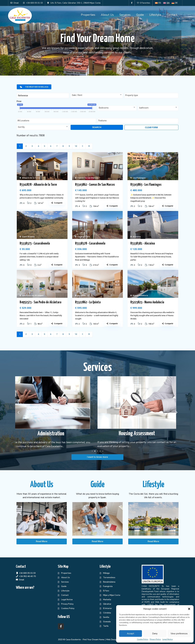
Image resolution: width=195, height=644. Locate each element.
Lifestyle (155, 15)
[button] (189, 609)
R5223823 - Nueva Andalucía (147, 302)
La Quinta (81, 295)
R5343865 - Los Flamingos (146, 185)
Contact (172, 15)
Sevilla (106, 617)
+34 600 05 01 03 (27, 573)
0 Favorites (144, 3)
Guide (140, 15)
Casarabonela (28, 237)
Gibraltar (107, 604)
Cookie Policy (143, 639)
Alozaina (137, 237)
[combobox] (97, 95)
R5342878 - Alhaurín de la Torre (38, 185)
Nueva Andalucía (140, 295)
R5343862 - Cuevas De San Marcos (95, 185)
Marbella (107, 600)
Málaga (106, 573)
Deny (155, 634)
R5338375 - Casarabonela (35, 243)
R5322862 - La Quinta (88, 302)
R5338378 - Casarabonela (90, 243)
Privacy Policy (155, 639)
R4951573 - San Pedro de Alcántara (41, 302)
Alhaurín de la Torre (31, 178)
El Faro (106, 591)
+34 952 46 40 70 (27, 576)
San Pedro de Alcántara (33, 295)
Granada (107, 622)
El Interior (107, 608)
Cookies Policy (68, 608)
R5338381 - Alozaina (143, 243)
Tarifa (106, 626)
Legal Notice (167, 639)
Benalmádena (109, 582)
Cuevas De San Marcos (88, 178)
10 (76, 146)
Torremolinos (109, 578)
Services (125, 15)
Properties (88, 15)
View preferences (179, 634)
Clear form (151, 127)
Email (22, 580)
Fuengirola (108, 586)
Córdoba (107, 613)
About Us (107, 15)
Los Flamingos (139, 178)
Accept (131, 634)
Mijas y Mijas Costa (112, 595)
